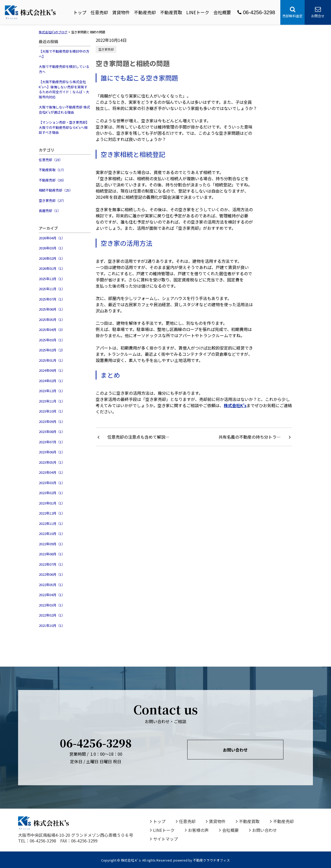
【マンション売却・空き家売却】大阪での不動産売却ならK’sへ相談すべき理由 (64, 127)
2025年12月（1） (52, 279)
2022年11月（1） (52, 523)
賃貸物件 (121, 12)
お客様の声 (197, 830)
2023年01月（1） (52, 503)
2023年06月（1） (52, 452)
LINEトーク (198, 12)
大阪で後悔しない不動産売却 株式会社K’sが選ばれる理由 (64, 110)
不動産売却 (145, 12)
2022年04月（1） (52, 595)
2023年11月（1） (52, 401)
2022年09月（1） (52, 544)
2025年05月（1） (52, 319)
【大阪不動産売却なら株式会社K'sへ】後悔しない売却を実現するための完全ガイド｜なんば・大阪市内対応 (64, 89)
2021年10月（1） (52, 625)
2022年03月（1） (52, 605)
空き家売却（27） (52, 200)
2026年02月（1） (52, 258)
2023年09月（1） (52, 421)
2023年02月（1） (52, 493)
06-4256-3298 (256, 12)
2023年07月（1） (52, 442)
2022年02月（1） (52, 615)
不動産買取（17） (52, 170)
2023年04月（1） (52, 472)
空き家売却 (106, 49)
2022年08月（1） (52, 554)
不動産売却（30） (52, 180)
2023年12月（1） (52, 391)
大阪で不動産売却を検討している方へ (64, 69)
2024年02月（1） (52, 381)
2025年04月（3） (52, 330)
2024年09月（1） (52, 370)
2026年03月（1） (52, 248)
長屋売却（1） (50, 211)
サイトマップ (164, 839)
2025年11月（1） (52, 289)
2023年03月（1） (52, 483)
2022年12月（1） (52, 513)
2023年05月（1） (52, 462)
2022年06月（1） (52, 574)
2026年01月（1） (52, 268)
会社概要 (222, 12)
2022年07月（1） (52, 564)
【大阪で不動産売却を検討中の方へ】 (64, 54)
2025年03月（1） (52, 340)
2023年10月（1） (52, 411)
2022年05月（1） (52, 585)
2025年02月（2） (52, 350)
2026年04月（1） (52, 238)
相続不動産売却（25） (56, 190)
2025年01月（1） (52, 360)
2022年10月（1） (52, 534)
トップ (80, 12)
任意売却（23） (51, 160)
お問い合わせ (235, 750)
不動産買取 (171, 12)
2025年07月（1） (52, 299)
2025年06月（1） (52, 309)
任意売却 (99, 12)
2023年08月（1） (52, 432)
